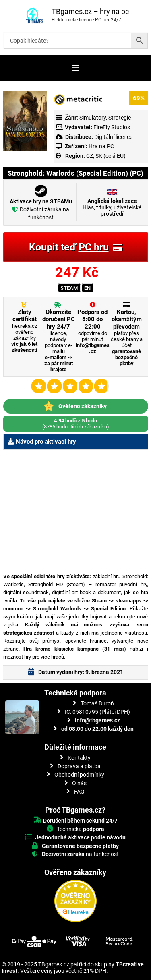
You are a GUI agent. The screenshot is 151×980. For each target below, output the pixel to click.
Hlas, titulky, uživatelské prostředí (112, 207)
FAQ (79, 792)
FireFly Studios (112, 127)
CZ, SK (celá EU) (106, 156)
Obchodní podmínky (79, 775)
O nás (79, 783)
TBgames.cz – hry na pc (90, 11)
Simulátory (93, 118)
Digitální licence (113, 137)
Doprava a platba (79, 766)
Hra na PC (101, 146)
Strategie (120, 118)
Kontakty (79, 758)
